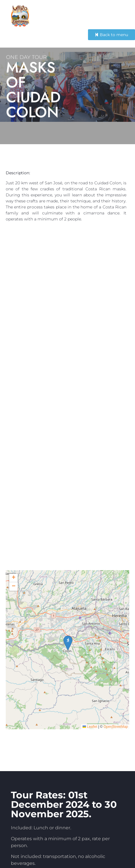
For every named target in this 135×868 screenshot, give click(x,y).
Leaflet (90, 745)
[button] (13, 596)
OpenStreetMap (116, 745)
